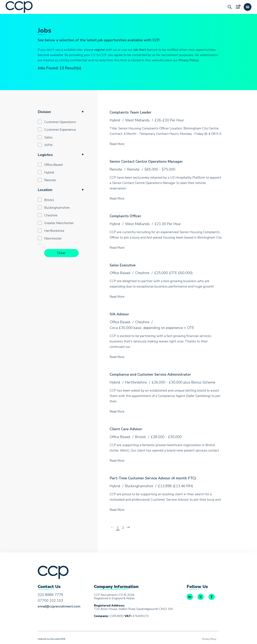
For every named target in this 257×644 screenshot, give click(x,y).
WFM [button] (48, 145)
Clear (61, 253)
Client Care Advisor (127, 428)
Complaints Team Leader (132, 112)
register (100, 50)
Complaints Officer (126, 216)
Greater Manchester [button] (59, 223)
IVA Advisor (120, 314)
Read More (118, 144)
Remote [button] (50, 180)
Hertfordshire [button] (54, 231)
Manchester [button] (53, 238)
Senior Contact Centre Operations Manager (148, 161)
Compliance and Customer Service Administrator (153, 374)
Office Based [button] (53, 165)
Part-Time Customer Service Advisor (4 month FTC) (156, 477)
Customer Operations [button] (60, 122)
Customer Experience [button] (60, 130)
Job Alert (142, 50)
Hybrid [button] (49, 172)
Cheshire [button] (51, 215)
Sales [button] (48, 137)
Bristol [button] (49, 200)
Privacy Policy (189, 60)
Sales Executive (124, 265)
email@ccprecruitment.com (60, 606)
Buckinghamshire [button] (57, 208)
